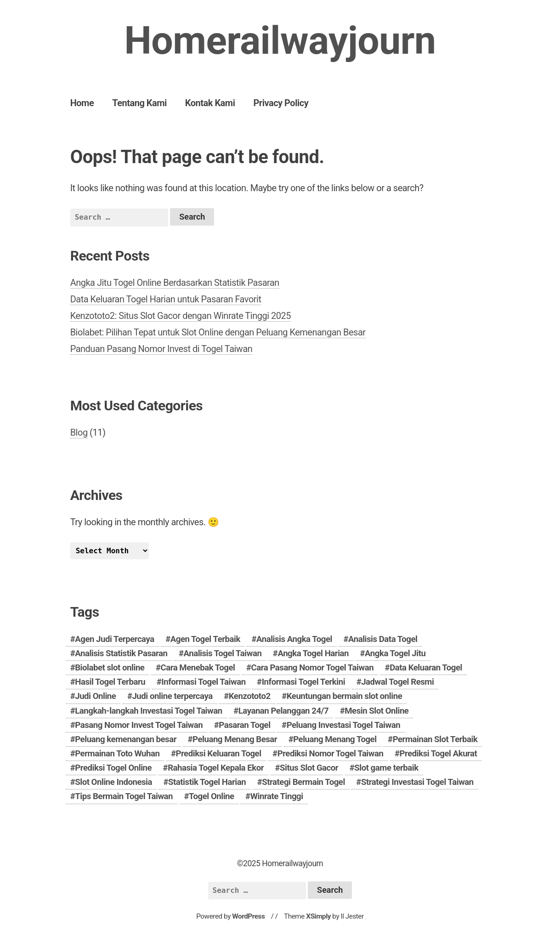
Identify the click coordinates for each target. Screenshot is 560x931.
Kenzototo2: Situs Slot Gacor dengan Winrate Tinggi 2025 (181, 316)
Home (82, 103)
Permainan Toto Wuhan (117, 754)
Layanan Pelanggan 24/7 (284, 711)
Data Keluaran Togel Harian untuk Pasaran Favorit (166, 299)
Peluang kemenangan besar (126, 739)
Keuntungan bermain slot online (345, 696)
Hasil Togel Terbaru (110, 682)
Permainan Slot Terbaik (435, 739)
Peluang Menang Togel (335, 739)
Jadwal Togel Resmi (397, 682)
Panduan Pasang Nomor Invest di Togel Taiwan (161, 349)
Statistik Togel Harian (207, 782)
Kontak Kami (210, 103)
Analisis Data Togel (383, 639)
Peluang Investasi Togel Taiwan (344, 725)
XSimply (318, 916)
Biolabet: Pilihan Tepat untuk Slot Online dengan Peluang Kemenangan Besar (218, 332)
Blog (79, 432)
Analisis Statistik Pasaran (121, 653)
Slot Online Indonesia (113, 782)
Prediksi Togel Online (113, 768)
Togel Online (212, 796)
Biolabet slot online (110, 668)
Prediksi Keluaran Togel (218, 754)
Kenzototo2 (250, 696)
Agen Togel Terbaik (205, 639)
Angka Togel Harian (313, 653)
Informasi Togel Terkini (304, 682)
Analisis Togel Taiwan (222, 653)
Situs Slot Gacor (309, 768)
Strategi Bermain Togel (303, 782)
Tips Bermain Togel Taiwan (124, 796)
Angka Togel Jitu (395, 653)
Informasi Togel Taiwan (203, 682)
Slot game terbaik (386, 768)
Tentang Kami (139, 103)
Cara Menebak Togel (198, 668)
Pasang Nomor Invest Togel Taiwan (139, 725)
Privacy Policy (281, 103)
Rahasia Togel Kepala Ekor (216, 768)
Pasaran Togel (244, 725)
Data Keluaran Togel (426, 668)
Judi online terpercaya (172, 696)
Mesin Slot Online (376, 711)
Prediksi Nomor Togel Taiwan (331, 754)
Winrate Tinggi (277, 796)
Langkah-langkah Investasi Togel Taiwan (148, 711)
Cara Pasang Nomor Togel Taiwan (313, 668)
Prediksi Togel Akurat (438, 754)
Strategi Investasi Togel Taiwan (417, 782)
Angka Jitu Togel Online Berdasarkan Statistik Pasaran (175, 283)
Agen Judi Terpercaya (114, 639)
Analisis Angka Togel (294, 639)
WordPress (248, 916)
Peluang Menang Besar (235, 739)
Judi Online (95, 696)
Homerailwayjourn (280, 41)
